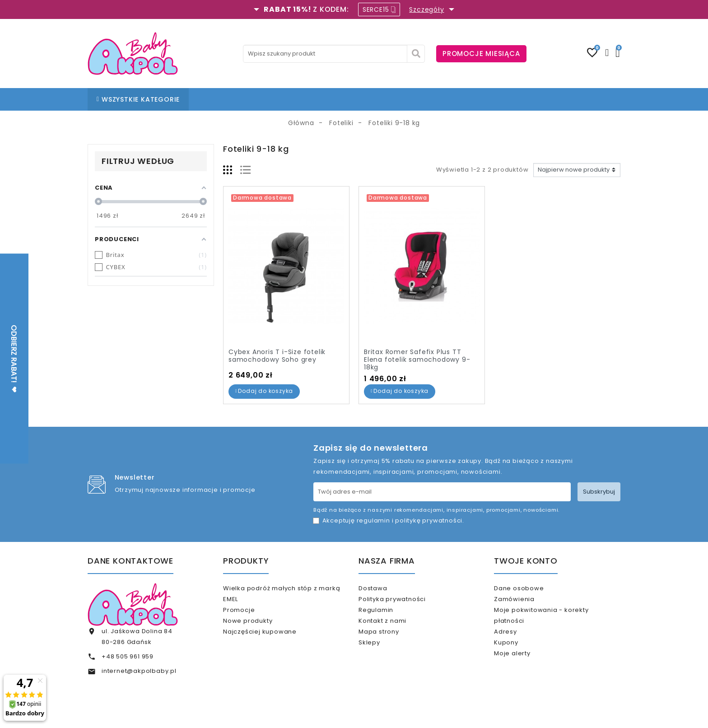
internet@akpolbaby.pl (139, 671)
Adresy (517, 643)
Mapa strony (391, 647)
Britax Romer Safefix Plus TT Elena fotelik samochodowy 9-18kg (417, 359)
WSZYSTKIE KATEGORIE (138, 99)
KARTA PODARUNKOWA (477, 99)
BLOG (333, 99)
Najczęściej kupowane (272, 643)
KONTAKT (368, 99)
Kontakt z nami (394, 632)
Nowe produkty (259, 628)
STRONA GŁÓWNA (228, 99)
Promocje (251, 614)
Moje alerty (524, 672)
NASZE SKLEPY (292, 99)
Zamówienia (526, 603)
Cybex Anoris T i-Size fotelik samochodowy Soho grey (277, 356)
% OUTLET (411, 99)
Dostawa (384, 588)
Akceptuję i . (393, 520)
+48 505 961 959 (128, 656)
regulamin (373, 520)
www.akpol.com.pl (403, 713)
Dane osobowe (531, 588)
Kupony (518, 658)
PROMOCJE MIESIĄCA (481, 54)
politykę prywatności (429, 520)
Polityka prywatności (404, 603)
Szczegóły (426, 9)
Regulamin (388, 618)
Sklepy (381, 661)
